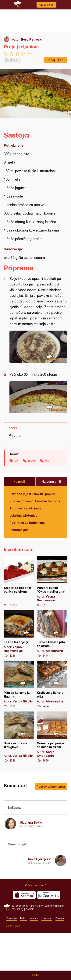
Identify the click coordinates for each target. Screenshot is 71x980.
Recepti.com (7, 954)
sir (16, 461)
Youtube (34, 965)
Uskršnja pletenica (23, 515)
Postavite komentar (51, 787)
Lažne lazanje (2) (19, 634)
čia (47, 461)
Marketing (18, 956)
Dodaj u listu (55, 60)
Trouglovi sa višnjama (25, 508)
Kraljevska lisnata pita (52, 685)
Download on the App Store (24, 942)
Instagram (47, 965)
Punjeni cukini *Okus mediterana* (52, 582)
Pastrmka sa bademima (27, 523)
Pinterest (60, 965)
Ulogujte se (46, 5)
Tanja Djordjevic (39, 859)
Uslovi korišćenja (55, 953)
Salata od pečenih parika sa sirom (19, 582)
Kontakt (30, 956)
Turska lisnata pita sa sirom (52, 634)
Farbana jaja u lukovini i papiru (32, 494)
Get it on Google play (49, 942)
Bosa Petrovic (32, 39)
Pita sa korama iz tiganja (19, 685)
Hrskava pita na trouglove (19, 737)
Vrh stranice (34, 932)
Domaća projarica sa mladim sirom (52, 737)
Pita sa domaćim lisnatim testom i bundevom (35, 501)
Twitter (23, 965)
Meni (35, 975)
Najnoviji (20, 481)
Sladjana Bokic (31, 822)
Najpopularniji (52, 481)
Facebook (12, 965)
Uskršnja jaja (19, 530)
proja (32, 461)
